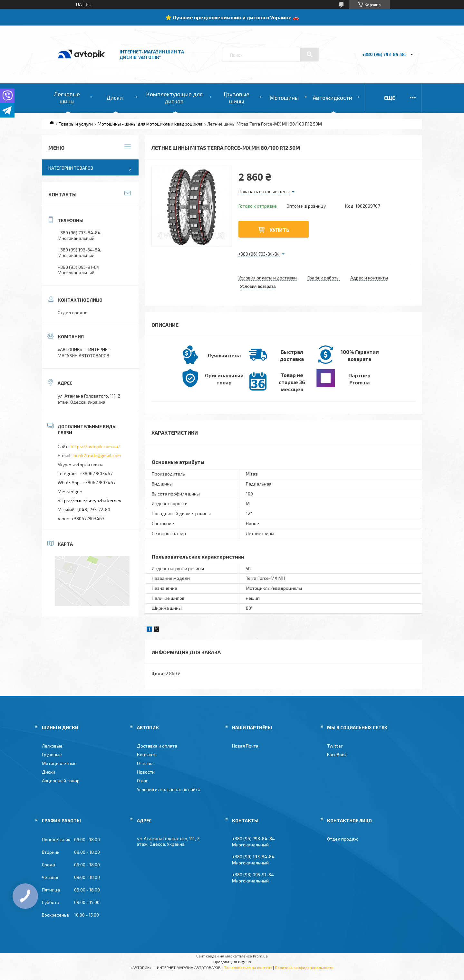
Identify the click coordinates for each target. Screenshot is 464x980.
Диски (115, 98)
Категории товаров (71, 168)
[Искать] (309, 54)
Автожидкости (333, 98)
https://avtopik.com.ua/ (95, 446)
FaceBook (337, 754)
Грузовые (52, 754)
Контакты (147, 754)
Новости (146, 772)
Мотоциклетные (59, 763)
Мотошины (284, 98)
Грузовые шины (237, 98)
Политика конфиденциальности (304, 967)
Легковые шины (67, 98)
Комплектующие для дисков (174, 98)
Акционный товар (61, 781)
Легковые (52, 746)
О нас (143, 781)
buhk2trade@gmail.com (97, 455)
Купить (279, 230)
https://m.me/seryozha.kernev (89, 500)
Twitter (335, 746)
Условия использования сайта (169, 789)
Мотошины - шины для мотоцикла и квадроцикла (150, 124)
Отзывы (145, 763)
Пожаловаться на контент (248, 967)
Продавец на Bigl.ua (232, 962)
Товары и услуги (76, 124)
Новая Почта (245, 746)
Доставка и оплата (157, 746)
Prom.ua (260, 956)
